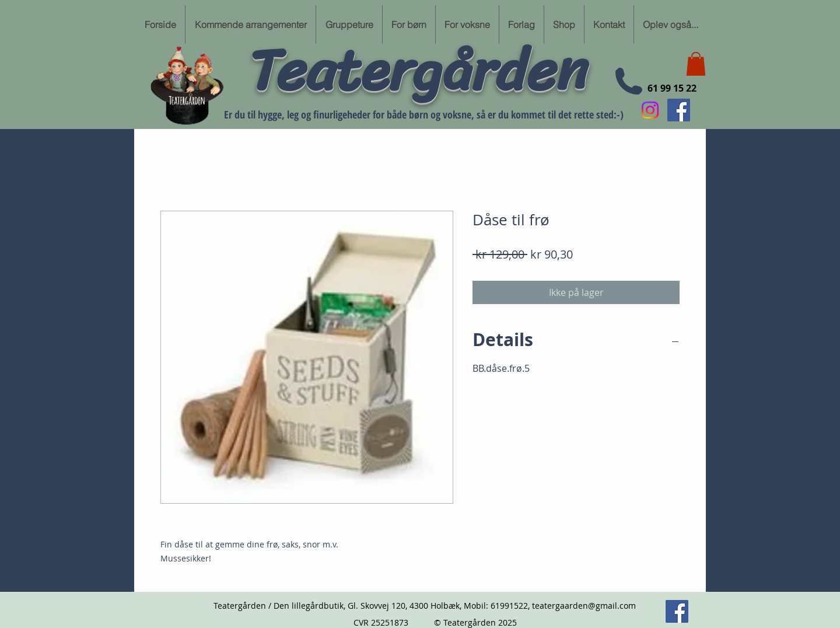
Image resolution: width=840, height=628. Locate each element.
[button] (696, 64)
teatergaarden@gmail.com (584, 606)
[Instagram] (650, 110)
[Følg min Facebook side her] (679, 110)
